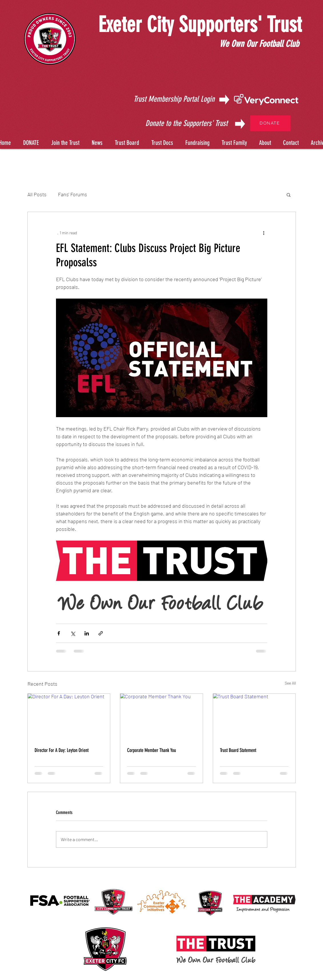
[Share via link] (101, 633)
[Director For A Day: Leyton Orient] (69, 717)
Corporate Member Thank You (152, 750)
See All (290, 683)
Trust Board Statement (238, 750)
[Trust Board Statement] (254, 717)
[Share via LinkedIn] (87, 633)
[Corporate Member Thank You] (161, 717)
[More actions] (264, 233)
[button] (161, 140)
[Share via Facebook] (59, 633)
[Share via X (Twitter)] (73, 633)
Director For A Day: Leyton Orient (62, 750)
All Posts (37, 194)
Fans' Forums (73, 194)
